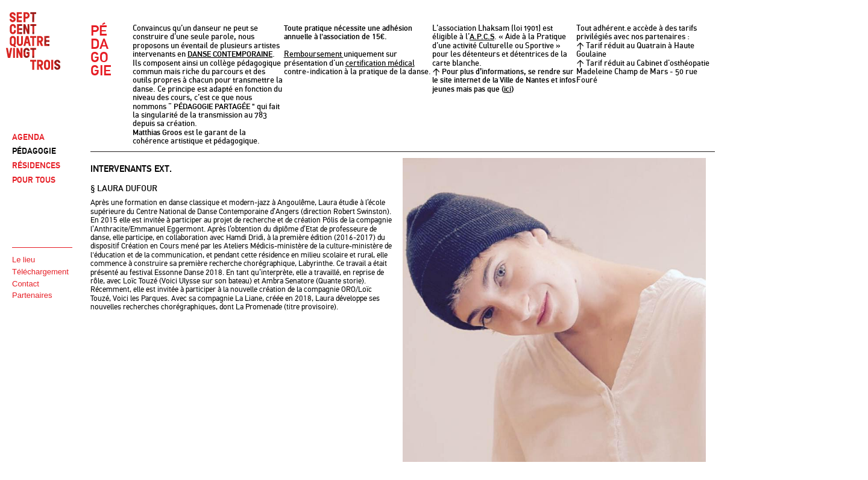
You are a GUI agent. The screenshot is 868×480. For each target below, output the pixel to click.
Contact (26, 284)
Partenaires (32, 295)
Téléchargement (40, 272)
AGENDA (28, 137)
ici (508, 89)
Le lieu (24, 260)
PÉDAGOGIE (34, 151)
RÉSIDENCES (36, 166)
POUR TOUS (34, 180)
